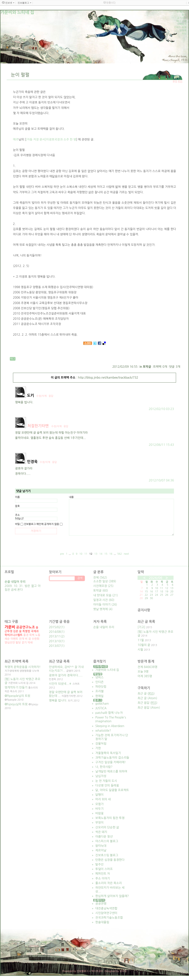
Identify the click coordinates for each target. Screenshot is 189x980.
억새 (30, 643)
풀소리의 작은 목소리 (109, 883)
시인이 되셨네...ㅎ (60, 684)
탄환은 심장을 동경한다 (110, 860)
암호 (17, 506)
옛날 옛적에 (103, 609)
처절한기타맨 (38, 426)
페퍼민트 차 (103, 874)
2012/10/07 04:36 (161, 480)
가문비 (10, 627)
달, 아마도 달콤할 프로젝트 (112, 790)
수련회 (36, 639)
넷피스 (99, 677)
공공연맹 (101, 904)
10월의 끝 (144, 645)
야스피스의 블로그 (107, 841)
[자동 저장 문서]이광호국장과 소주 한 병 (51, 139)
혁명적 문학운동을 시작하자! (23, 667)
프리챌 (99, 691)
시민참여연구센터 (106, 913)
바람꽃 (99, 813)
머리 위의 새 (103, 799)
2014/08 (55, 632)
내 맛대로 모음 (106, 595)
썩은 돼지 (101, 832)
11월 (141, 640)
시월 (140, 650)
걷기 (24, 643)
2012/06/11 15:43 (161, 445)
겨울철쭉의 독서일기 (108, 753)
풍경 (26, 635)
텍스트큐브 (97, 971)
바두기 (99, 809)
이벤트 (14, 639)
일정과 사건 (104, 600)
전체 (100, 578)
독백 (32, 635)
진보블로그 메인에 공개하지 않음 (41, 524)
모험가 (99, 804)
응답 (51, 396)
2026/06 (156, 578)
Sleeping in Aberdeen (110, 726)
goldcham (102, 704)
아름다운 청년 (104, 837)
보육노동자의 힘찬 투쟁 (110, 818)
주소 (17, 515)
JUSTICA (101, 708)
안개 (22, 639)
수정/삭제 (41, 396)
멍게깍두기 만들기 (16, 687)
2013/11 (55, 636)
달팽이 (99, 795)
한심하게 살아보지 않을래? (112, 896)
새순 (7, 639)
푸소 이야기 (103, 878)
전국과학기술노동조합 (109, 918)
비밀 (17, 524)
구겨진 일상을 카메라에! (110, 762)
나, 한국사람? (104, 767)
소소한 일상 (105, 581)
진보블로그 (83, 971)
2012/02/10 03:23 (161, 409)
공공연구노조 (26, 627)
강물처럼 (101, 744)
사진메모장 (103, 586)
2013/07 (55, 646)
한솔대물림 (102, 922)
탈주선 (99, 864)
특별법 (26, 631)
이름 (17, 497)
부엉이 (99, 823)
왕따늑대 (101, 846)
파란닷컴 (101, 687)
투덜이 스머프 (104, 869)
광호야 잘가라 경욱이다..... (66, 675)
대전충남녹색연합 (106, 908)
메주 (16, 139)
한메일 (99, 696)
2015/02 (55, 627)
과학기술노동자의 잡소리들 (112, 758)
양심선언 (10, 643)
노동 (38, 635)
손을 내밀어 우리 (104, 627)
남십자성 (101, 776)
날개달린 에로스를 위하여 (111, 771)
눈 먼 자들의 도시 (106, 781)
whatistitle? (103, 731)
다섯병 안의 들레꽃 (107, 785)
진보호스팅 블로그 (107, 855)
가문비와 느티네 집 (107, 670)
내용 (71, 497)
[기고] (141, 627)
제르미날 (101, 850)
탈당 (18, 643)
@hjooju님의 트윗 (16, 704)
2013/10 (55, 641)
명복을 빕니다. (58, 700)
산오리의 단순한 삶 (107, 827)
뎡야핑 (123, 971)
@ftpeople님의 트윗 (17, 696)
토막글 (147, 367)
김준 (16, 631)
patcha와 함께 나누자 (109, 713)
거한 (98, 748)
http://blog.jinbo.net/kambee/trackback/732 (108, 378)
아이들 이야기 (105, 605)
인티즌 (99, 682)
